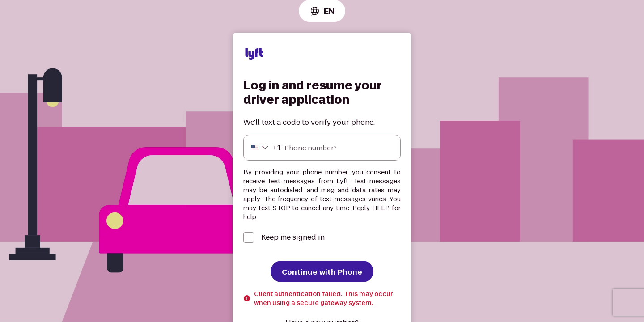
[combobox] (322, 11)
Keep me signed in (293, 237)
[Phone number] (322, 148)
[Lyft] (254, 55)
